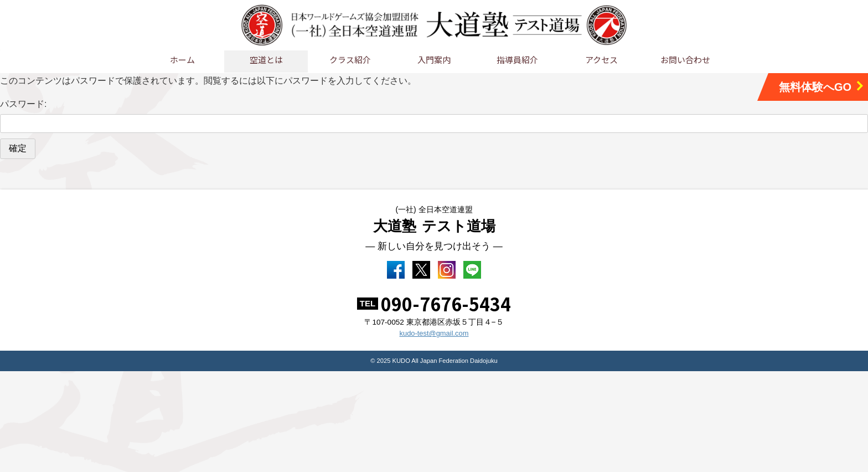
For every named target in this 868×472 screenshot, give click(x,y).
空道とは (266, 60)
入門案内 (434, 60)
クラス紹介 (350, 60)
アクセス (601, 60)
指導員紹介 (517, 60)
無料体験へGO (822, 87)
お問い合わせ (685, 60)
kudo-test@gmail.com (434, 338)
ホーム (182, 60)
